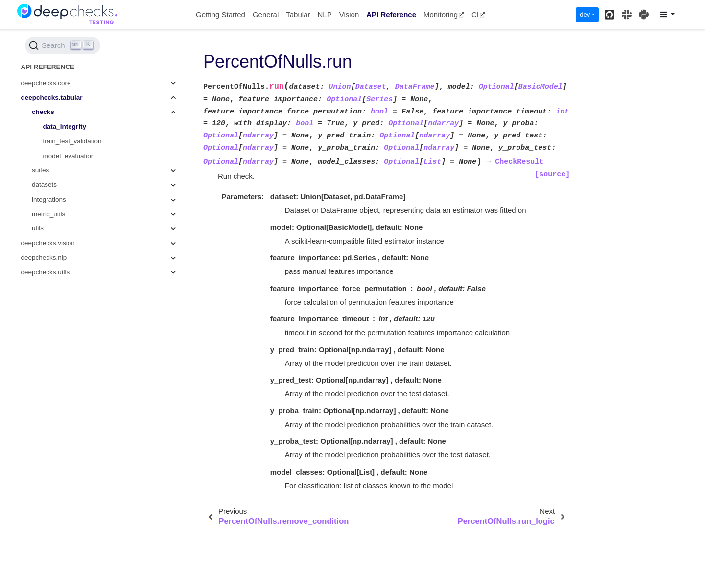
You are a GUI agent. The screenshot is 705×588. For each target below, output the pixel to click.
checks (43, 112)
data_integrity (65, 126)
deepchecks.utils (46, 272)
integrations (49, 199)
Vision (349, 14)
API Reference (391, 14)
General (266, 14)
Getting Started (221, 14)
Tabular (298, 14)
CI (478, 14)
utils (38, 228)
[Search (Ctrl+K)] (63, 45)
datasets (44, 185)
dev (585, 14)
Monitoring (444, 14)
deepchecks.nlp (44, 258)
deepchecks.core (46, 83)
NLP (324, 14)
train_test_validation (72, 141)
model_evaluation (69, 156)
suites (40, 170)
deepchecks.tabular (52, 98)
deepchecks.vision (48, 243)
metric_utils (48, 214)
